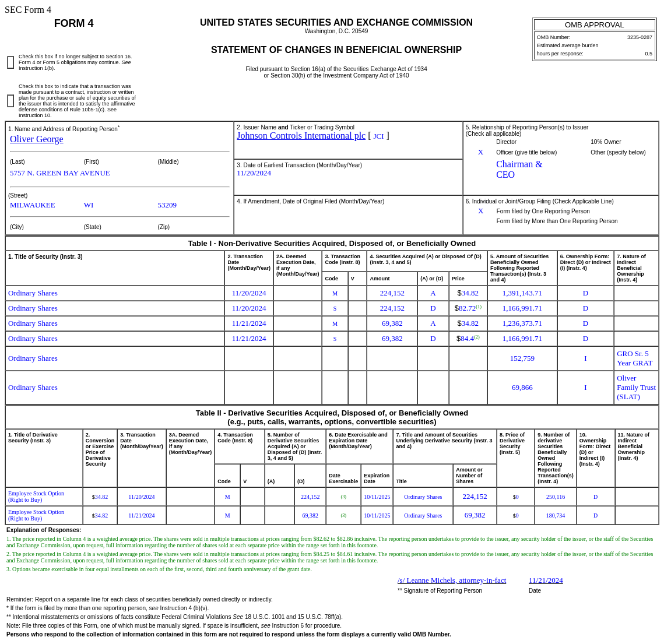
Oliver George (37, 139)
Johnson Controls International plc (301, 136)
